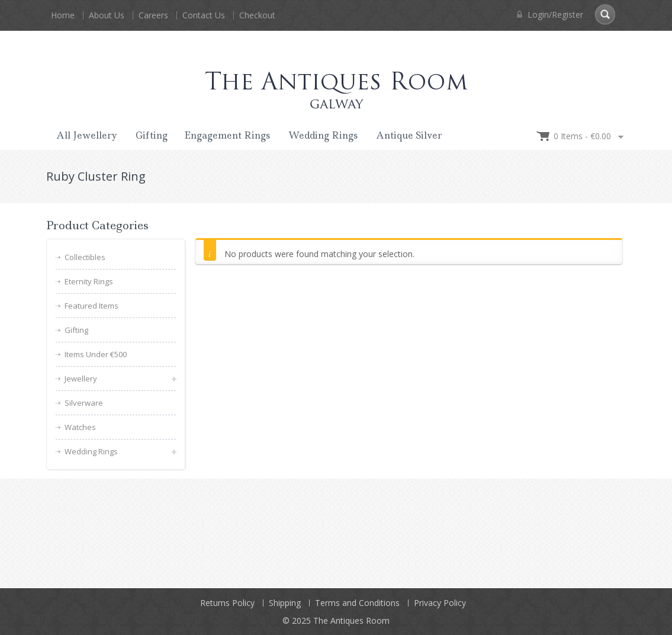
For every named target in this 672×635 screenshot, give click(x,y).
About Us (107, 15)
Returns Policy (227, 602)
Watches (80, 427)
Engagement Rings (227, 135)
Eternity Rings (89, 281)
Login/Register (550, 15)
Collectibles (85, 257)
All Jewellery (87, 135)
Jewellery (81, 379)
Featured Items (91, 306)
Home (63, 15)
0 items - (582, 136)
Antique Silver (409, 135)
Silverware (84, 403)
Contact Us (204, 15)
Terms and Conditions (357, 602)
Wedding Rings (323, 135)
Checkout (257, 15)
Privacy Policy (440, 602)
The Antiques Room (351, 620)
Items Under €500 (96, 354)
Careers (153, 15)
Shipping (285, 602)
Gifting (152, 135)
